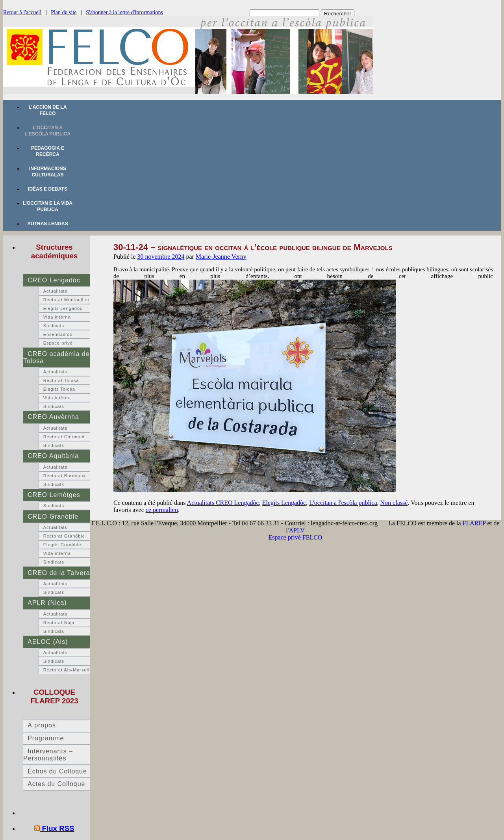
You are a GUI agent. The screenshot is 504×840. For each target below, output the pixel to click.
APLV (297, 530)
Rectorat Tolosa (61, 380)
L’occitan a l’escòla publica (48, 131)
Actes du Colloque (56, 784)
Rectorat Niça (59, 623)
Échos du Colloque (57, 771)
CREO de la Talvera (59, 573)
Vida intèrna (57, 317)
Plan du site (64, 12)
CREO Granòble (53, 516)
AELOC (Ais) (48, 642)
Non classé (394, 503)
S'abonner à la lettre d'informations (124, 12)
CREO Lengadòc (54, 280)
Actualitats (55, 291)
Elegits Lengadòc (284, 503)
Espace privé (58, 343)
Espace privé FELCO (296, 537)
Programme (46, 738)
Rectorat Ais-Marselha (69, 670)
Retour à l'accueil (22, 12)
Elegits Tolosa (59, 389)
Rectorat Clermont (64, 437)
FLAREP (474, 523)
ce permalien (162, 510)
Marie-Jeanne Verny (221, 257)
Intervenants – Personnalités (48, 755)
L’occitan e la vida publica (48, 206)
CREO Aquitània (53, 456)
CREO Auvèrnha (53, 417)
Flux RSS (58, 828)
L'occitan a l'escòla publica (343, 503)
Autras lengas (47, 224)
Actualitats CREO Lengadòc (223, 503)
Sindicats (54, 326)
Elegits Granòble (62, 545)
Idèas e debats (48, 189)
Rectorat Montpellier (67, 300)
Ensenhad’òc (58, 334)
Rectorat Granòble (64, 536)
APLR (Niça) (47, 603)
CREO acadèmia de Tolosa (57, 357)
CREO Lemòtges (54, 495)
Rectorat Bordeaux (65, 476)
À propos (42, 725)
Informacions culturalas (48, 172)
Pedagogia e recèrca (48, 151)
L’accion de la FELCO (48, 110)
